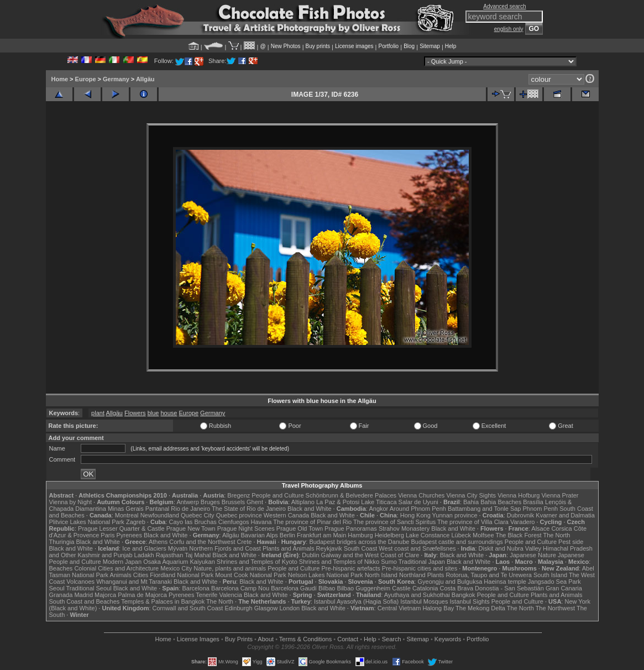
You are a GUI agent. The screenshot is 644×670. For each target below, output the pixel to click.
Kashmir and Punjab (105, 555)
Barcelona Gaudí (294, 588)
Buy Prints (239, 639)
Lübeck (461, 535)
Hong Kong (415, 515)
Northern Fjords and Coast (225, 548)
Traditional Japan (422, 562)
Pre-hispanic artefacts (350, 568)
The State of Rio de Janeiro (249, 509)
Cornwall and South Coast (188, 608)
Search (392, 639)
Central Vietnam (399, 608)
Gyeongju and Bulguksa (450, 582)
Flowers (135, 413)
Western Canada (286, 515)
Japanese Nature (533, 555)
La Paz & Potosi (338, 502)
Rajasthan (170, 555)
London (289, 608)
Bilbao (327, 588)
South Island (550, 575)
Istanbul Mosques (424, 601)
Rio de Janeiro (190, 509)
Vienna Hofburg (519, 495)
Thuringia (62, 542)
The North (556, 535)
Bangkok (464, 595)
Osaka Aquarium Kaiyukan (179, 562)
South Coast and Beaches (85, 601)
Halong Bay (438, 608)
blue (153, 413)
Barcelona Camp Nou (240, 588)
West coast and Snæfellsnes (417, 548)
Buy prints (318, 46)
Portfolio (388, 46)
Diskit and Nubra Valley (510, 548)
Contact (348, 639)
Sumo (389, 562)
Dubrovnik (521, 515)
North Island (381, 575)
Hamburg (360, 535)
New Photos (286, 46)
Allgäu (145, 79)
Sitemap (430, 46)
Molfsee (483, 535)
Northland (412, 575)
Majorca (105, 595)
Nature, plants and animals (230, 568)
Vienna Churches (421, 495)
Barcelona (196, 588)
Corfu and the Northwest (202, 542)
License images (354, 46)
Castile (401, 588)
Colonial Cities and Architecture (116, 568)
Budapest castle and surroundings (457, 542)
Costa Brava (456, 588)
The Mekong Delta (480, 608)
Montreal (127, 515)
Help (451, 46)
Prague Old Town (300, 528)
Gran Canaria (564, 588)
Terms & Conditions (305, 639)
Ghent (255, 502)
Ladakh (144, 555)
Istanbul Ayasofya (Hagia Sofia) (356, 601)
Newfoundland (160, 515)
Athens (158, 542)
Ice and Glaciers (144, 548)
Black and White (309, 509)
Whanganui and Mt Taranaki (134, 582)
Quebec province (239, 515)
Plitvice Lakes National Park (87, 522)
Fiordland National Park (182, 575)
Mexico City (176, 568)
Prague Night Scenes (246, 528)
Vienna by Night (70, 502)
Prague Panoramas (351, 528)
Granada (61, 595)
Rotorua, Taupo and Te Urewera (489, 575)
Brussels (233, 502)
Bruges (210, 502)
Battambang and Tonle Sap (485, 509)
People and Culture (278, 495)
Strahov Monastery (404, 528)
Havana (261, 522)
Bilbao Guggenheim (364, 588)
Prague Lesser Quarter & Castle (121, 528)
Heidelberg (389, 535)
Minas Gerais (126, 509)
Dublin (310, 555)
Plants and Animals (289, 548)
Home (60, 79)
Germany (116, 79)
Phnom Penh (541, 509)
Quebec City (198, 515)
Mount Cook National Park (250, 575)
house (169, 413)
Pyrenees (129, 535)
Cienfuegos (234, 522)
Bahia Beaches (501, 502)
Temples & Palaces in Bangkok (163, 601)
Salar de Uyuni (418, 502)
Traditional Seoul (89, 588)
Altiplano (303, 502)
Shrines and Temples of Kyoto (257, 562)
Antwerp (187, 502)
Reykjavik (329, 548)
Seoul (57, 588)
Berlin (287, 535)
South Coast (361, 548)
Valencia (231, 595)
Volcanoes (80, 582)
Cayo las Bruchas (193, 522)
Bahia (471, 502)
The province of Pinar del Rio (312, 522)
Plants (436, 575)
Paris (108, 535)
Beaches (61, 568)
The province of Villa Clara (473, 522)
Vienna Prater (560, 495)
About (266, 639)
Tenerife (206, 595)
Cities (141, 575)
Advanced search (504, 6)
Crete (245, 542)
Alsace (540, 528)
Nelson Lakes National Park (326, 575)
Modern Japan (122, 562)
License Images (198, 639)
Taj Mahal (198, 555)
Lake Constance (428, 535)
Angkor (378, 509)
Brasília (533, 502)
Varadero (522, 522)
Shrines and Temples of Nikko (339, 562)
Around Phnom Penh (418, 509)
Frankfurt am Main (321, 535)
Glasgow (266, 608)
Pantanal (157, 509)
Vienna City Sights (471, 495)
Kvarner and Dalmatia (565, 515)
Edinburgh (238, 608)
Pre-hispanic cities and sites (420, 568)
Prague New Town (191, 528)
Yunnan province (455, 515)
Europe (86, 79)
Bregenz (239, 495)
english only (509, 29)
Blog (409, 46)
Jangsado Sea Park (554, 582)
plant (98, 413)
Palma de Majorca (142, 595)
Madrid (83, 595)
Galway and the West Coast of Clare (370, 555)
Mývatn (178, 548)
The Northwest (556, 608)
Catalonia (425, 588)
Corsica (561, 528)
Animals (121, 575)
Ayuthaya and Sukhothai (417, 595)
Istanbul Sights (470, 601)
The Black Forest (518, 535)
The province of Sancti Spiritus (394, 522)
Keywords (448, 639)
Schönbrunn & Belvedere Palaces (351, 495)
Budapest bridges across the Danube (359, 542)
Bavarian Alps (260, 535)
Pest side (571, 542)
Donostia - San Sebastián (509, 588)
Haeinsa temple (505, 582)
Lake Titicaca (379, 502)
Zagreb (136, 522)
